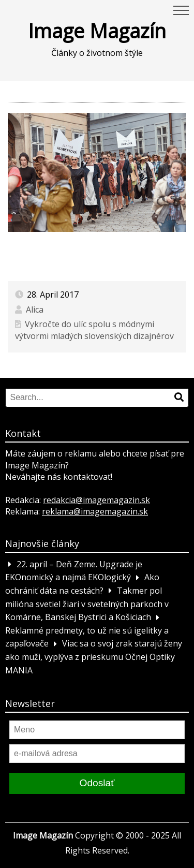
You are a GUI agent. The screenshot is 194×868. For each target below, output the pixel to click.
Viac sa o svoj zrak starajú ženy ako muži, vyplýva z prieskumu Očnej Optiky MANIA (94, 657)
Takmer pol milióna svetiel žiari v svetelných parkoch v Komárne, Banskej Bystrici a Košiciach (87, 604)
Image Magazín (97, 31)
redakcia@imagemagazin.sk (96, 500)
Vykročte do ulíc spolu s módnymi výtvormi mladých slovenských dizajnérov (94, 330)
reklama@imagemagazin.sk (95, 511)
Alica (35, 310)
